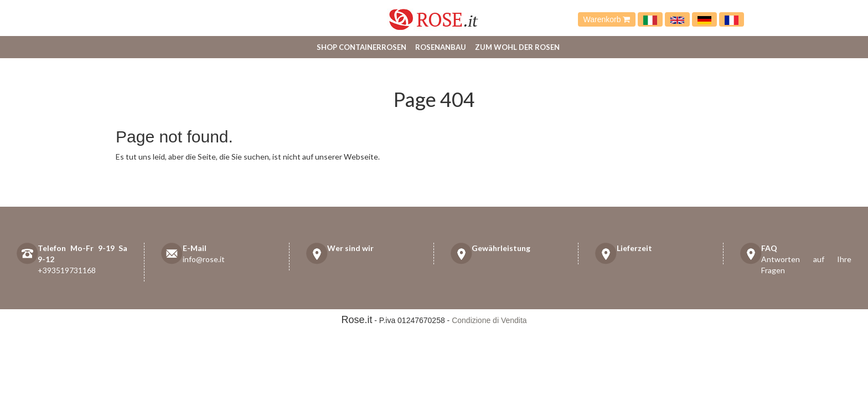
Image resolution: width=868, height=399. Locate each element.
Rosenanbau (441, 47)
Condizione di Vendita (489, 320)
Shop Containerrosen (361, 47)
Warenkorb (607, 19)
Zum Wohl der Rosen (517, 47)
